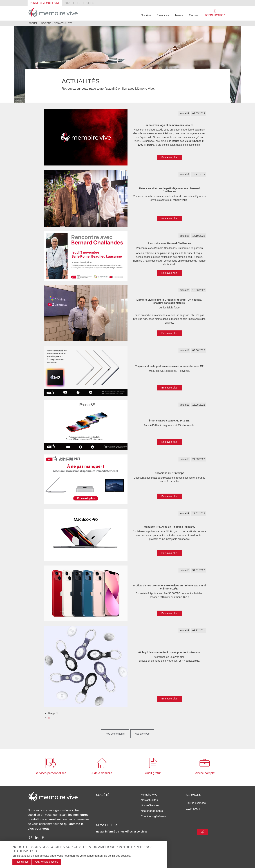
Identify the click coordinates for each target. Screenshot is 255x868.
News (179, 15)
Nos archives (142, 734)
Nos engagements (152, 811)
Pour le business (196, 803)
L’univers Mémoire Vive (45, 3)
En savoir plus (169, 157)
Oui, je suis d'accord (47, 862)
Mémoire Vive (149, 795)
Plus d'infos (22, 862)
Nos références (150, 805)
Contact (194, 15)
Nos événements (115, 734)
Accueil (33, 23)
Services (163, 15)
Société (146, 15)
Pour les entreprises (79, 3)
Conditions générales (154, 816)
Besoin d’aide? (215, 13)
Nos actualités (149, 800)
